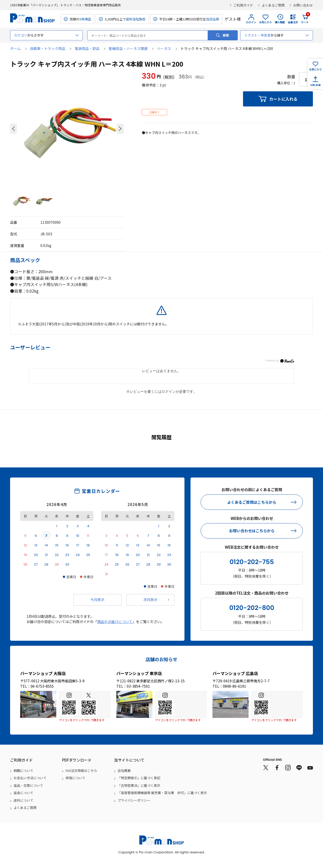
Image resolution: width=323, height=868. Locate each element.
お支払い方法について (30, 778)
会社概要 (124, 771)
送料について (23, 800)
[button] (14, 129)
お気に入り (265, 22)
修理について (75, 778)
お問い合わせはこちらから (252, 531)
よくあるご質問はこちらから (252, 502)
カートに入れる (283, 99)
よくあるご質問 (273, 5)
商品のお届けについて (115, 622)
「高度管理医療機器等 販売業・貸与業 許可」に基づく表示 (162, 793)
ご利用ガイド (243, 5)
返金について (23, 793)
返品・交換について (28, 785)
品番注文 (293, 22)
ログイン (251, 22)
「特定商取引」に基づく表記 (139, 778)
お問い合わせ (303, 5)
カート (305, 19)
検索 (226, 35)
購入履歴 (280, 22)
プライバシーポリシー (134, 800)
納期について (23, 771)
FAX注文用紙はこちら (81, 771)
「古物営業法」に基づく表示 (139, 785)
